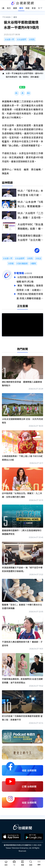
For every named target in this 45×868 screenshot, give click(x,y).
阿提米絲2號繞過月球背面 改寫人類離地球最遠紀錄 (30, 295)
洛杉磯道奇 (23, 263)
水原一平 (10, 39)
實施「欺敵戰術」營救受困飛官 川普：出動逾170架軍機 (30, 287)
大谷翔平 (22, 39)
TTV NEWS (7, 17)
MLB (39, 258)
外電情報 (19, 273)
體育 (15, 17)
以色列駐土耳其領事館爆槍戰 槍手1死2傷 (30, 279)
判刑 (33, 39)
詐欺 (12, 263)
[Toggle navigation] (39, 862)
